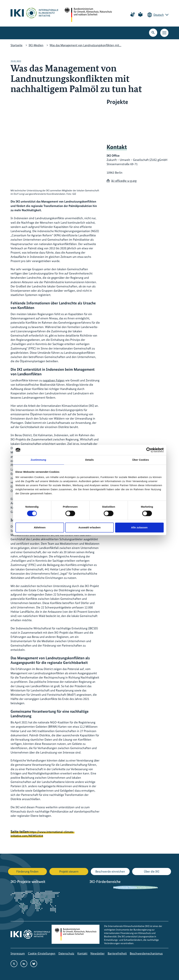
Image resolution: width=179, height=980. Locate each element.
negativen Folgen (54, 380)
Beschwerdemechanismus (146, 953)
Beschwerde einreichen (110, 871)
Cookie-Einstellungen (42, 953)
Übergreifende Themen (125, 887)
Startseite (17, 45)
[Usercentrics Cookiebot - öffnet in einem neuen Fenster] (149, 450)
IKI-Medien (36, 45)
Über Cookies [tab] (141, 460)
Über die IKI (152, 871)
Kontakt (82, 953)
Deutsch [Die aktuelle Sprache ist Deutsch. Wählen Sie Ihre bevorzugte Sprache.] (159, 15)
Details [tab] (90, 460)
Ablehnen (40, 527)
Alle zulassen (139, 527)
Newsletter (98, 953)
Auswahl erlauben (90, 527)
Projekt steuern (69, 871)
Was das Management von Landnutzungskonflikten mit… (85, 45)
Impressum (18, 953)
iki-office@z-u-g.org (124, 181)
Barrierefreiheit (117, 953)
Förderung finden (27, 871)
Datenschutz (66, 953)
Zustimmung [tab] (38, 460)
